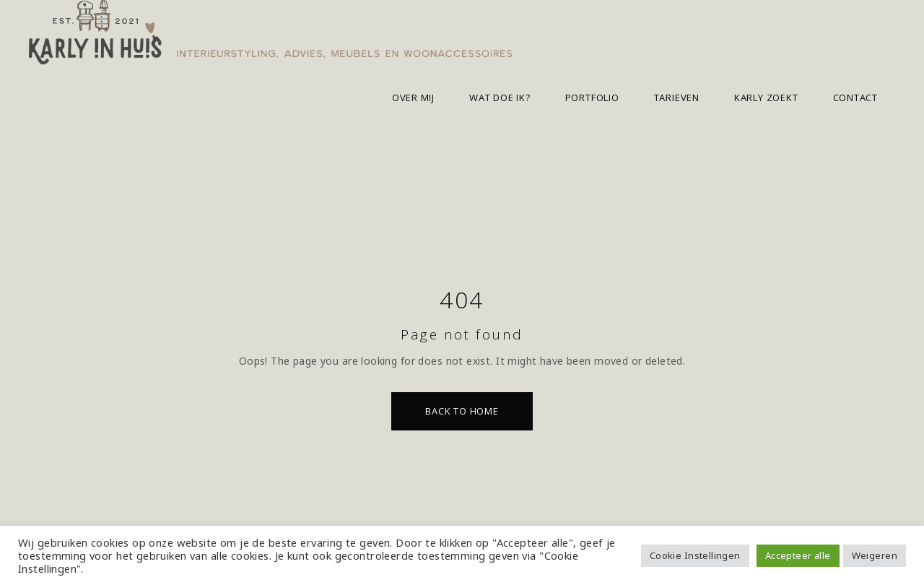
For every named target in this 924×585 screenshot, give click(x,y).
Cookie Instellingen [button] (695, 555)
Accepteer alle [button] (798, 555)
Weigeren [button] (875, 555)
